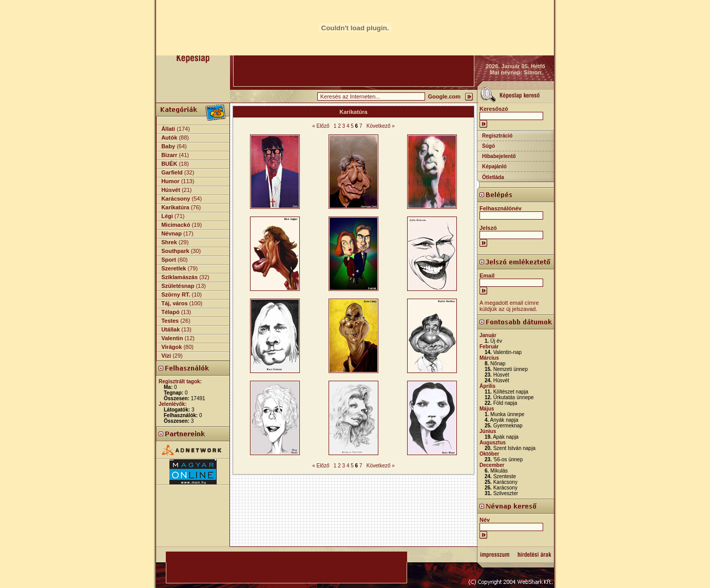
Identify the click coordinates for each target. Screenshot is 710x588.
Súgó (488, 146)
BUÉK (169, 164)
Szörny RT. (176, 295)
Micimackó (176, 225)
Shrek (169, 242)
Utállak (170, 329)
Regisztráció (497, 136)
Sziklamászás (179, 277)
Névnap (171, 233)
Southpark (175, 251)
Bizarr (169, 155)
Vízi (166, 356)
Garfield (172, 172)
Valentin (172, 338)
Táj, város (174, 303)
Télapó (170, 312)
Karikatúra (175, 207)
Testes (170, 321)
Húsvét (171, 190)
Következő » (381, 126)
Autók (169, 138)
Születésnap (178, 286)
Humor (170, 181)
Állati (168, 129)
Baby (168, 146)
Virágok (171, 347)
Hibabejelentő (499, 156)
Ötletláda (493, 177)
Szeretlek (174, 268)
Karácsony (176, 199)
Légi (167, 216)
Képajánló (494, 166)
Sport (169, 260)
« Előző (321, 126)
